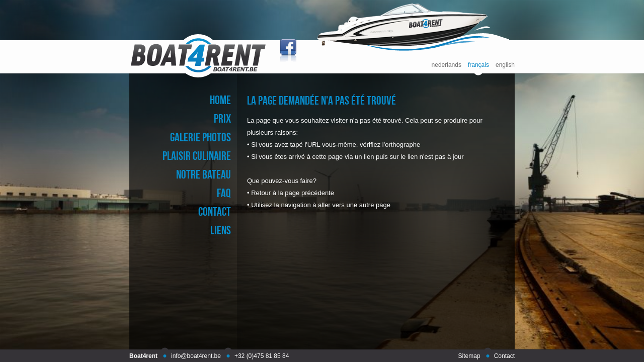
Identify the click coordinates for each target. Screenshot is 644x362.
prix (222, 118)
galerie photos (200, 137)
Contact (504, 356)
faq (224, 193)
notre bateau (204, 174)
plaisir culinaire (197, 156)
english (505, 65)
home (220, 100)
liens (221, 230)
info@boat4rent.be (196, 356)
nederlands (447, 65)
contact (215, 211)
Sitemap (469, 356)
